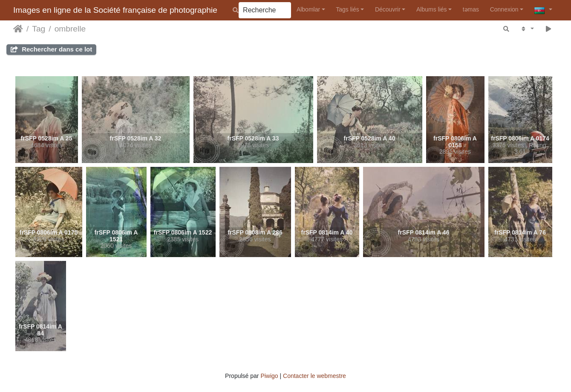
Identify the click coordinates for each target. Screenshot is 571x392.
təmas (471, 9)
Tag (39, 29)
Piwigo (269, 376)
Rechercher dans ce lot (51, 49)
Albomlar (308, 9)
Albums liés (432, 9)
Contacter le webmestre (314, 376)
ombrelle (70, 29)
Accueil (18, 29)
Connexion (504, 9)
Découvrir (388, 9)
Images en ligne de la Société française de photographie (115, 10)
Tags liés (347, 9)
